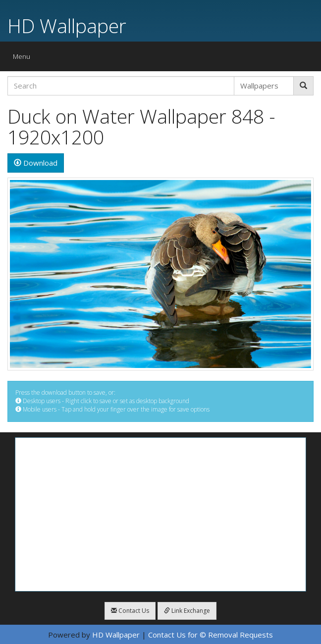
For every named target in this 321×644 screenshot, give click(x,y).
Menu (24, 59)
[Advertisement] (160, 514)
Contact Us (130, 611)
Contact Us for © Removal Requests (211, 635)
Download (36, 163)
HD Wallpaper (67, 25)
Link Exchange (187, 611)
